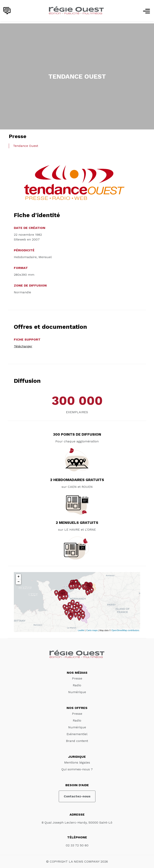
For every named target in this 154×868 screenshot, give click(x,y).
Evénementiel (77, 734)
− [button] (19, 582)
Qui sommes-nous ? (77, 769)
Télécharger (23, 346)
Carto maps (92, 630)
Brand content (77, 741)
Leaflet (81, 630)
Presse (77, 678)
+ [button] (19, 577)
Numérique (77, 692)
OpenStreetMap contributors (125, 630)
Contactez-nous (77, 796)
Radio (77, 685)
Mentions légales (77, 762)
